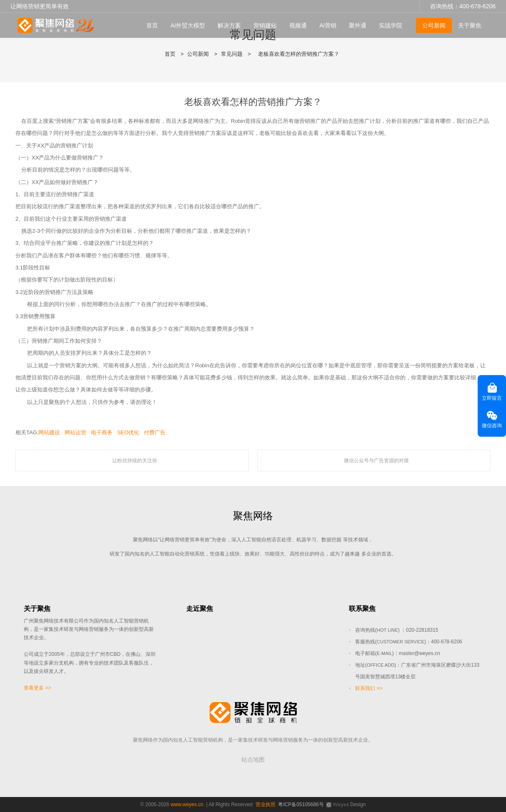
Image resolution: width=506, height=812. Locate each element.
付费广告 (155, 432)
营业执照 (266, 805)
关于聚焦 (470, 25)
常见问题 (232, 54)
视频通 (298, 25)
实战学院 (391, 25)
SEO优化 (128, 432)
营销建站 (265, 25)
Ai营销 (328, 25)
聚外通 (358, 25)
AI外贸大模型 (188, 25)
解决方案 (229, 25)
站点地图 (253, 760)
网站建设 (49, 432)
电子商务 (102, 432)
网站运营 (75, 432)
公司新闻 (434, 25)
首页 (152, 25)
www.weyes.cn (187, 805)
